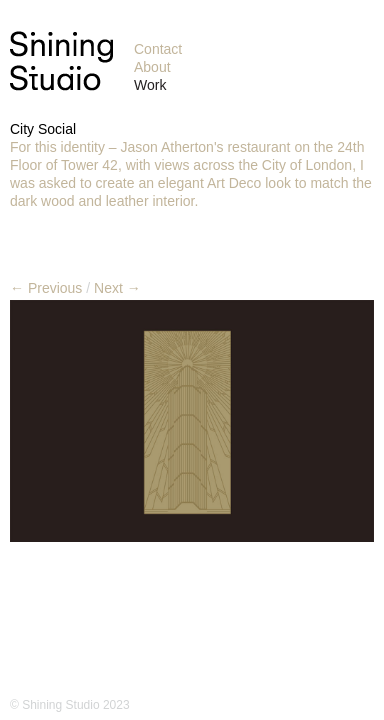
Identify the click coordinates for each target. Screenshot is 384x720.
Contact (158, 49)
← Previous (46, 288)
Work (150, 85)
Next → (117, 288)
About (152, 67)
